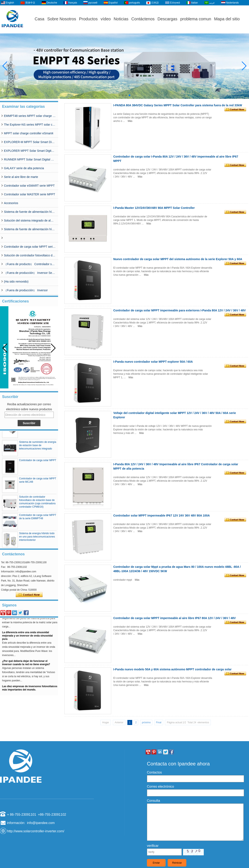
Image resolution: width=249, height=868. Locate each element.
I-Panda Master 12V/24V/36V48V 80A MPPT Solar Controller (154, 208)
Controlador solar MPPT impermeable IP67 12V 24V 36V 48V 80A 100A (162, 515)
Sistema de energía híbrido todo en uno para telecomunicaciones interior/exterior (37, 538)
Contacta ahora (29, 595)
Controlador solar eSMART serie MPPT (29, 186)
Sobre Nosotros (62, 19)
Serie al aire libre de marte (21, 177)
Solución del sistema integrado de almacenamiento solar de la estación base (30, 220)
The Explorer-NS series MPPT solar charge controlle (30, 125)
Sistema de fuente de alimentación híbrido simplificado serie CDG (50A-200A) (30, 212)
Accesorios (11, 203)
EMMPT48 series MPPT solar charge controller (30, 116)
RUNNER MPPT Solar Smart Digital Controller (30, 159)
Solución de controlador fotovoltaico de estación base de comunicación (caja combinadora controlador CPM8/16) (30, 255)
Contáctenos (143, 19)
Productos (88, 19)
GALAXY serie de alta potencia (24, 168)
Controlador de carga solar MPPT (38, 462)
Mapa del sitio (227, 19)
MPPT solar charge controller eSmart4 (29, 133)
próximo (146, 722)
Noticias (121, 19)
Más (130, 121)
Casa (40, 19)
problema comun (196, 19)
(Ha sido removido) (16, 282)
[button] (120, 95)
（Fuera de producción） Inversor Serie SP (30, 273)
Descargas (167, 19)
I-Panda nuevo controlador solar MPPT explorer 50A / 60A (153, 362)
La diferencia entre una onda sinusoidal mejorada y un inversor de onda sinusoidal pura (27, 637)
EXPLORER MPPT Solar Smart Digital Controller (30, 151)
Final (159, 722)
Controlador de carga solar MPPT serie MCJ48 (30, 247)
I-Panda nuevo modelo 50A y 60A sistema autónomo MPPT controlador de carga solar (172, 669)
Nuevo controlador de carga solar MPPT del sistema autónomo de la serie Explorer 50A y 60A (178, 259)
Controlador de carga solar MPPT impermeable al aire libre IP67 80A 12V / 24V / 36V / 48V (175, 618)
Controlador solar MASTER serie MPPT (30, 194)
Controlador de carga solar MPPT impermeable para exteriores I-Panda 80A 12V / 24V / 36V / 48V (179, 310)
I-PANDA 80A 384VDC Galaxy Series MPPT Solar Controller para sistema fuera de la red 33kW (178, 105)
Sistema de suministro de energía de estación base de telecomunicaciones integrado (38, 447)
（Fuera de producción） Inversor (26, 290)
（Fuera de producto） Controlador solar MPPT (30, 264)
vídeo (106, 19)
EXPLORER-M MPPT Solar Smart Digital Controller (30, 142)
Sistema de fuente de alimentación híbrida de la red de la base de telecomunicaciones (30, 229)
